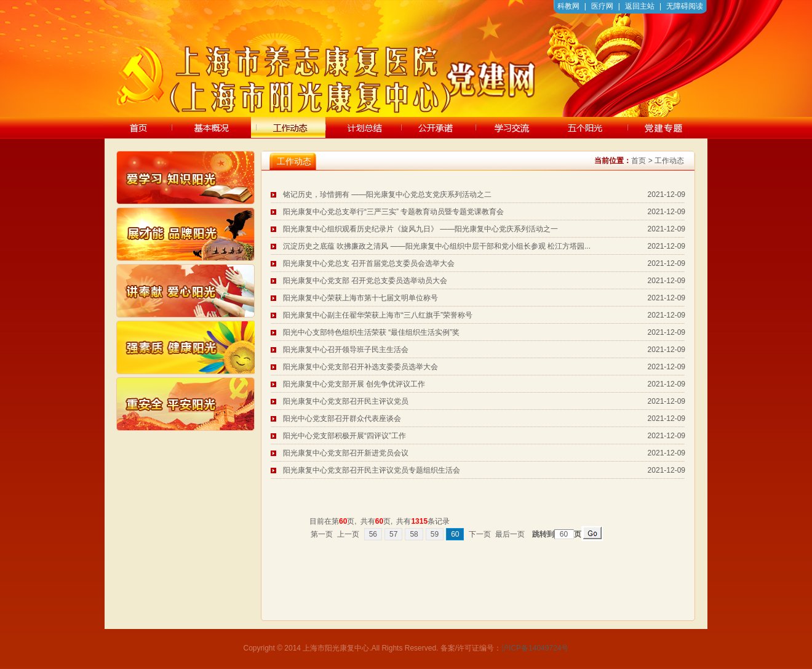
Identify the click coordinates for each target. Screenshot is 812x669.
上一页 (348, 534)
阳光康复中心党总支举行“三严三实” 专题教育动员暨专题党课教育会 (393, 212)
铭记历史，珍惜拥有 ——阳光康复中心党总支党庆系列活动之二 (387, 194)
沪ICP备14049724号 (535, 648)
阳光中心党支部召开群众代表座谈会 (342, 419)
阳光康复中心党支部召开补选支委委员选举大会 (360, 367)
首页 (639, 161)
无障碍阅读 (685, 6)
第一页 (322, 534)
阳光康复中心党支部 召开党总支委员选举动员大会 (365, 281)
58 (414, 534)
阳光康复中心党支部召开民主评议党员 (346, 401)
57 (393, 534)
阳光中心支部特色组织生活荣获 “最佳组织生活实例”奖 (371, 332)
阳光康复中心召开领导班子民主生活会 (346, 350)
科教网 (568, 6)
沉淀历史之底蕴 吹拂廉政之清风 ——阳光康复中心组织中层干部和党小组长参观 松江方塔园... (437, 246)
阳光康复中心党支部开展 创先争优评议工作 (354, 384)
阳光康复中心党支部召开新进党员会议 (346, 453)
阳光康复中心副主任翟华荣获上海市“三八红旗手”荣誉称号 (378, 315)
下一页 (480, 534)
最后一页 (510, 534)
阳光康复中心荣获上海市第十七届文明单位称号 (360, 298)
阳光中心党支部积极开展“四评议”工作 (344, 436)
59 (435, 534)
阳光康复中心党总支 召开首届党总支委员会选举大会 (369, 263)
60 (455, 534)
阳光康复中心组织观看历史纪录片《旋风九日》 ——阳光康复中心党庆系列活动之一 (420, 229)
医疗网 (602, 6)
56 (373, 534)
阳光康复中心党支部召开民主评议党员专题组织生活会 (372, 470)
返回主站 (640, 6)
